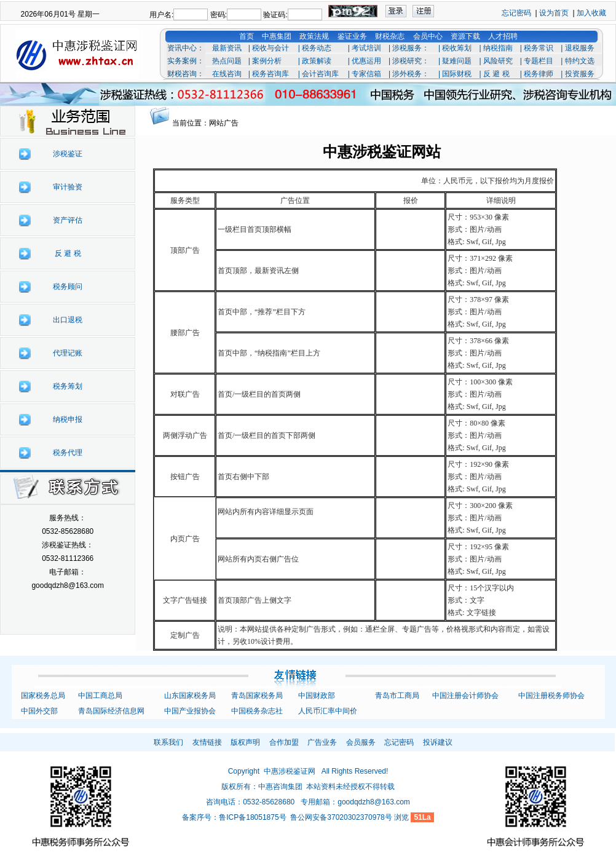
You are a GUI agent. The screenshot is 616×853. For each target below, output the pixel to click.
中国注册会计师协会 (465, 696)
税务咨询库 (270, 74)
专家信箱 (366, 74)
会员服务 (361, 742)
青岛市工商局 (397, 696)
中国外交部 (39, 711)
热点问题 (227, 61)
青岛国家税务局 (257, 696)
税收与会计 (270, 48)
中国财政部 (317, 696)
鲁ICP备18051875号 (252, 817)
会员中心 (428, 36)
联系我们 (168, 742)
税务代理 (68, 453)
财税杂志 (390, 36)
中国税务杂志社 (257, 711)
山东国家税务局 (190, 696)
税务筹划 (68, 386)
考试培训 (366, 48)
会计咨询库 (320, 74)
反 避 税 (496, 74)
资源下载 (465, 36)
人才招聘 (503, 36)
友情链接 (207, 742)
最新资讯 (227, 48)
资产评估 (68, 220)
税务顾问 (68, 287)
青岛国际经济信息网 (111, 711)
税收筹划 (457, 48)
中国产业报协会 (190, 711)
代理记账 (68, 353)
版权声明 (245, 742)
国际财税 (457, 74)
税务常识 (539, 48)
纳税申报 (68, 419)
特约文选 (580, 61)
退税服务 (580, 48)
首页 (247, 36)
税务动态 (317, 48)
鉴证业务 (352, 36)
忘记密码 (516, 13)
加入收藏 (591, 13)
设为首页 (554, 13)
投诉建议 (438, 742)
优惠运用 (366, 61)
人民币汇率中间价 (328, 711)
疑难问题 (457, 61)
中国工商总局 (100, 696)
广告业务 (322, 742)
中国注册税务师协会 (551, 696)
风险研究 (498, 61)
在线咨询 (227, 74)
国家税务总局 (43, 696)
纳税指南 (498, 48)
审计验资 (68, 187)
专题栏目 (539, 61)
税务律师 (539, 74)
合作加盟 (284, 742)
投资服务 (580, 74)
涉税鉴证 (68, 154)
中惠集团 (277, 36)
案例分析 (267, 61)
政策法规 (314, 36)
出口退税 (68, 320)
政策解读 (317, 61)
